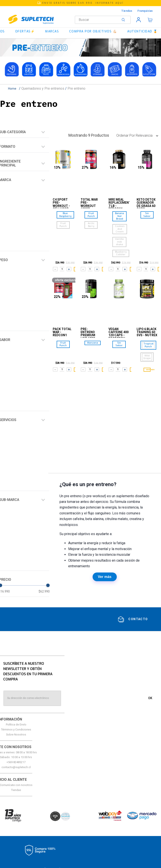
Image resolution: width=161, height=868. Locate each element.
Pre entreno (76, 88)
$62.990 (44, 591)
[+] (69, 269)
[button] (80, 3)
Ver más (105, 577)
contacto (138, 619)
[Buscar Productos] (124, 20)
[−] (55, 269)
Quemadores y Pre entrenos (43, 88)
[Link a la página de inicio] (14, 89)
